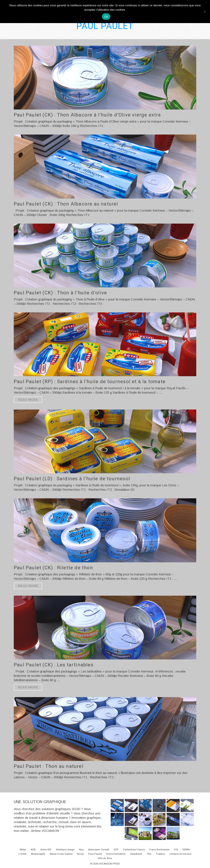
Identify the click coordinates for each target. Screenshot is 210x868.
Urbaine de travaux (181, 854)
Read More (28, 400)
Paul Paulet (95, 854)
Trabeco (160, 854)
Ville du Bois (105, 858)
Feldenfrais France (134, 849)
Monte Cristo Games (61, 854)
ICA (176, 849)
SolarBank (136, 854)
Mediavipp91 (38, 854)
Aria (81, 849)
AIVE (33, 849)
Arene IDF (46, 849)
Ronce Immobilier (116, 854)
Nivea (80, 854)
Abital (23, 849)
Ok (106, 17)
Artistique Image (65, 849)
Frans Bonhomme (159, 849)
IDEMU (186, 849)
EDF (116, 849)
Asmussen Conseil (99, 849)
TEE (149, 854)
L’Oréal (22, 854)
